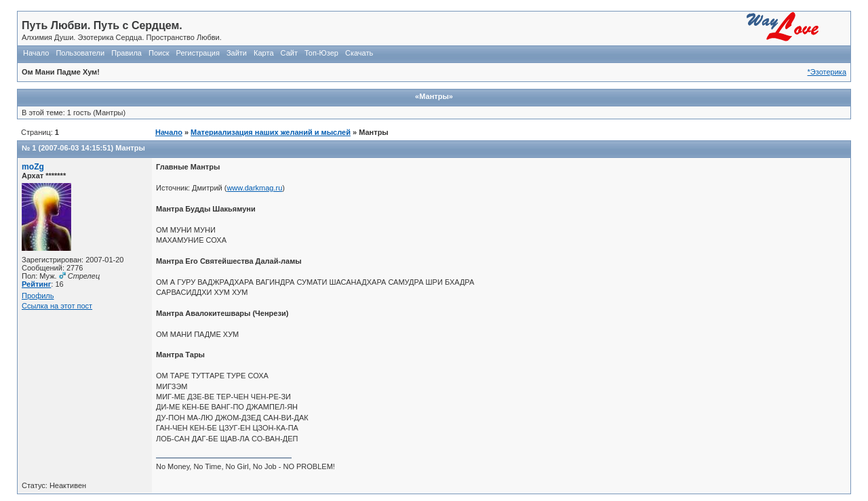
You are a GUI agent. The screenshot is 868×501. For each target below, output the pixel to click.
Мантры (130, 148)
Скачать (359, 53)
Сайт (289, 53)
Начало (36, 53)
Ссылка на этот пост (57, 306)
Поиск (159, 53)
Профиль (38, 296)
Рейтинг (36, 284)
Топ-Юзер (321, 53)
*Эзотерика (827, 72)
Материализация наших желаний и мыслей (271, 132)
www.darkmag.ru (254, 188)
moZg (33, 167)
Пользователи (80, 53)
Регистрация (198, 53)
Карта (263, 53)
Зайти (237, 53)
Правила (126, 53)
